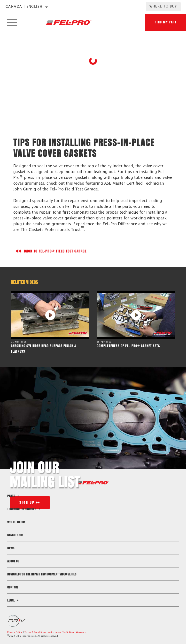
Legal (14, 600)
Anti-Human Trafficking (61, 632)
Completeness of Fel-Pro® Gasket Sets (128, 346)
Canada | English (24, 7)
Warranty (81, 632)
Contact (13, 587)
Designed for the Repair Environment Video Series (42, 574)
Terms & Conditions (35, 632)
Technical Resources (24, 509)
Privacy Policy (15, 632)
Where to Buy (163, 7)
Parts (14, 496)
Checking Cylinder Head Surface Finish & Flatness (44, 349)
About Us (13, 561)
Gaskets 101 (15, 535)
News (11, 548)
